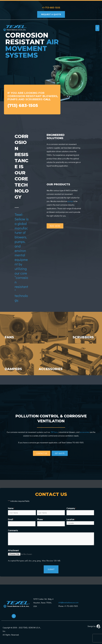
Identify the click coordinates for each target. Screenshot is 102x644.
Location (71, 519)
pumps (70, 201)
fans (10, 337)
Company (71, 508)
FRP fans (54, 432)
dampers (15, 369)
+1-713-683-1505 (51, 7)
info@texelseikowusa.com (68, 602)
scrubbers (85, 337)
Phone (40, 519)
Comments (13, 530)
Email (11, 519)
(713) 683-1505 (24, 105)
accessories (52, 369)
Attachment (13, 550)
